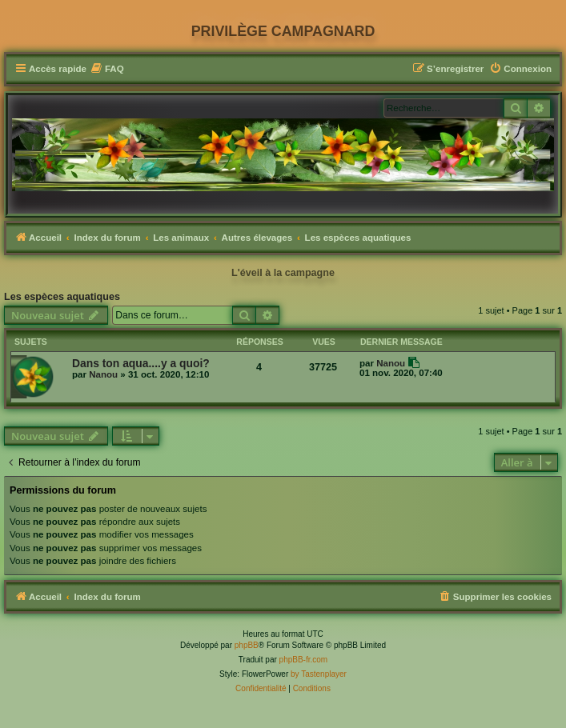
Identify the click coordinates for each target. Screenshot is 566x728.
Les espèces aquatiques (62, 297)
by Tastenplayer (319, 674)
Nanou (103, 374)
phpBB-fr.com (304, 660)
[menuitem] (107, 69)
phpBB (247, 645)
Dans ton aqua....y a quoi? (141, 363)
